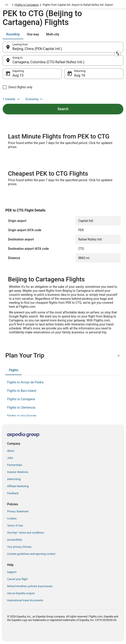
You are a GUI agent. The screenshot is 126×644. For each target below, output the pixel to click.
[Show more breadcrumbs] (7, 5)
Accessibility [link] (15, 540)
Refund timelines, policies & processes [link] (30, 586)
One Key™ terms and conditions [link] (26, 533)
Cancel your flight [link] (17, 579)
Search (63, 109)
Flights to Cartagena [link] (27, 5)
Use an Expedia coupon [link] (21, 593)
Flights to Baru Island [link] (22, 391)
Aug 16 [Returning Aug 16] (80, 75)
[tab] (13, 34)
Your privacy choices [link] (19, 547)
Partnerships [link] (15, 465)
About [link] (11, 451)
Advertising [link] (14, 479)
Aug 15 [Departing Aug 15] (18, 75)
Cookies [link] (12, 519)
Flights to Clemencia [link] (21, 408)
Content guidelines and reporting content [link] (31, 554)
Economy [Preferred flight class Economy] (35, 99)
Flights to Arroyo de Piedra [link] (25, 382)
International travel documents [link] (25, 600)
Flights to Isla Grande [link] (22, 416)
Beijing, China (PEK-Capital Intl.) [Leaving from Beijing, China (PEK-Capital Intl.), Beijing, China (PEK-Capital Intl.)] (37, 49)
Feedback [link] (13, 493)
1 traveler (12, 99)
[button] (63, 356)
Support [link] (12, 572)
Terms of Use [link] (15, 526)
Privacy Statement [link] (18, 511)
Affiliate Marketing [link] (18, 486)
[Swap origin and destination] (117, 54)
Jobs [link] (10, 458)
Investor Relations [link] (18, 472)
